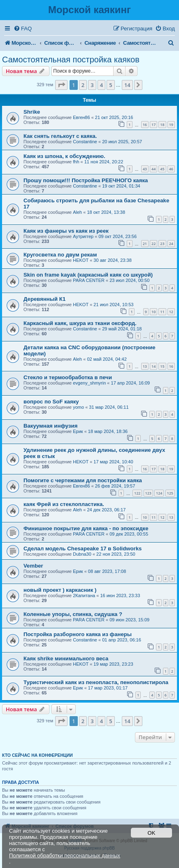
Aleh (77, 212)
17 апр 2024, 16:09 (131, 383)
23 (162, 244)
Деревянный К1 (44, 299)
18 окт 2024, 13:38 (106, 212)
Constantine (85, 142)
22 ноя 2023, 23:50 (116, 554)
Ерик (78, 431)
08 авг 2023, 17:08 (107, 571)
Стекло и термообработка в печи (68, 377)
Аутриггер (83, 236)
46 (171, 169)
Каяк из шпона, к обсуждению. (64, 156)
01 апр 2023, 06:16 (122, 640)
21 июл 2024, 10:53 (113, 305)
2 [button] (83, 85)
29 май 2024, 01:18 (122, 329)
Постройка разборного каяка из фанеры (78, 634)
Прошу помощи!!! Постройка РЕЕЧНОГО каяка (86, 180)
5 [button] (110, 85)
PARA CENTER (89, 280)
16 (145, 125)
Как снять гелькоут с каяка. (60, 136)
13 (145, 366)
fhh (76, 162)
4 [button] (101, 85)
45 (162, 169)
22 (153, 244)
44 (153, 169)
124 (159, 493)
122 (137, 493)
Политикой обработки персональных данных (65, 855)
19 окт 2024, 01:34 (121, 186)
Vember (33, 566)
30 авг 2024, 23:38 (112, 260)
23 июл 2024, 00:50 (129, 280)
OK (152, 833)
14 (153, 366)
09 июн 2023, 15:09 (129, 620)
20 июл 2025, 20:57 (122, 142)
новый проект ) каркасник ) (60, 590)
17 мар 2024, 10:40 (113, 462)
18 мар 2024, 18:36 (108, 431)
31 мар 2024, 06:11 (109, 407)
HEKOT (81, 260)
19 (171, 125)
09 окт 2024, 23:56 (117, 236)
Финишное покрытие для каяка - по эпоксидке (86, 528)
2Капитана (84, 595)
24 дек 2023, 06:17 (106, 510)
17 (153, 125)
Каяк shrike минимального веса (66, 658)
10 (153, 312)
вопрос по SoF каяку (51, 402)
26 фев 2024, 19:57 (115, 486)
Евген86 (81, 117)
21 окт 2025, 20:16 (114, 117)
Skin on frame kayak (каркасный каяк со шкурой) (88, 275)
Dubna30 (82, 554)
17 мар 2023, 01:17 (108, 688)
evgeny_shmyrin (89, 383)
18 (162, 125)
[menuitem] (23, 29)
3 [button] (92, 85)
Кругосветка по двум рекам (60, 255)
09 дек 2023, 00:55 (129, 534)
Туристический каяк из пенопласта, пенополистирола (96, 682)
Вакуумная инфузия (50, 426)
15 (162, 366)
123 (148, 493)
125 (170, 493)
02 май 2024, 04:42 (107, 359)
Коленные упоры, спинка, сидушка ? (73, 614)
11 (162, 312)
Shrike (32, 112)
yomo (78, 407)
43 (145, 169)
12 (171, 312)
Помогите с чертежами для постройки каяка (83, 480)
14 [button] (127, 85)
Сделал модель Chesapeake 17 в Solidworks (83, 549)
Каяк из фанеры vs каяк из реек (66, 231)
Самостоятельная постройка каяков (71, 60)
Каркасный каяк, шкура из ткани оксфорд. (80, 323)
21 (145, 244)
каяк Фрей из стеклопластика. (64, 504)
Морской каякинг (89, 10)
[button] (61, 85)
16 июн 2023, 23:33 (120, 595)
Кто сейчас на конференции (37, 755)
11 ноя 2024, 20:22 (104, 162)
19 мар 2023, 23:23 (113, 664)
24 (171, 244)
